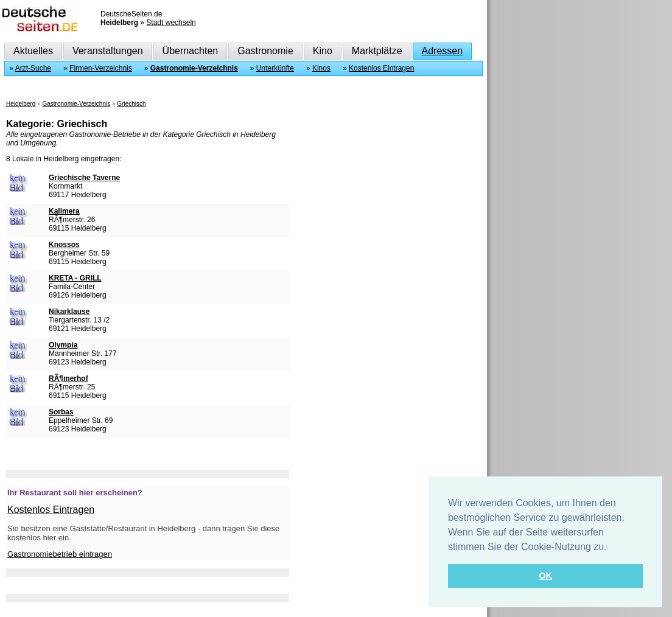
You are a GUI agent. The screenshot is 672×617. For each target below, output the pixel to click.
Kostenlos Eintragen (381, 68)
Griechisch (131, 104)
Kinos (321, 68)
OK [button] (545, 576)
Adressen (443, 51)
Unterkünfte (275, 68)
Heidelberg (21, 104)
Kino (323, 51)
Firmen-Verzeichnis (101, 68)
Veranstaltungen (108, 51)
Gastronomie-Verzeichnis (194, 68)
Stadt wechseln (171, 23)
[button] (611, 548)
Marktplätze (377, 51)
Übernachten (191, 51)
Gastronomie (265, 51)
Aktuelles (33, 51)
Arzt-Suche (33, 68)
